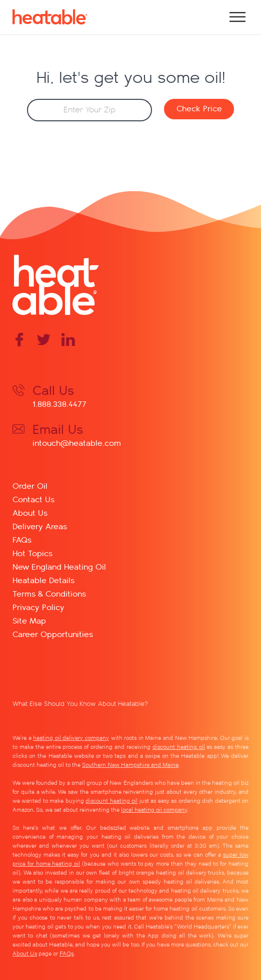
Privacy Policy (38, 607)
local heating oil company (154, 809)
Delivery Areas (40, 526)
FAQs (22, 539)
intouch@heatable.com (77, 443)
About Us (30, 512)
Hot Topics (32, 553)
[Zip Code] (89, 110)
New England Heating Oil (59, 566)
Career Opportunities (53, 634)
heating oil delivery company (71, 737)
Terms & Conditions (49, 593)
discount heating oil (179, 746)
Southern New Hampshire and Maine (130, 764)
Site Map (29, 620)
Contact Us (33, 499)
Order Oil (30, 486)
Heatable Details (43, 580)
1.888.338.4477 (59, 404)
